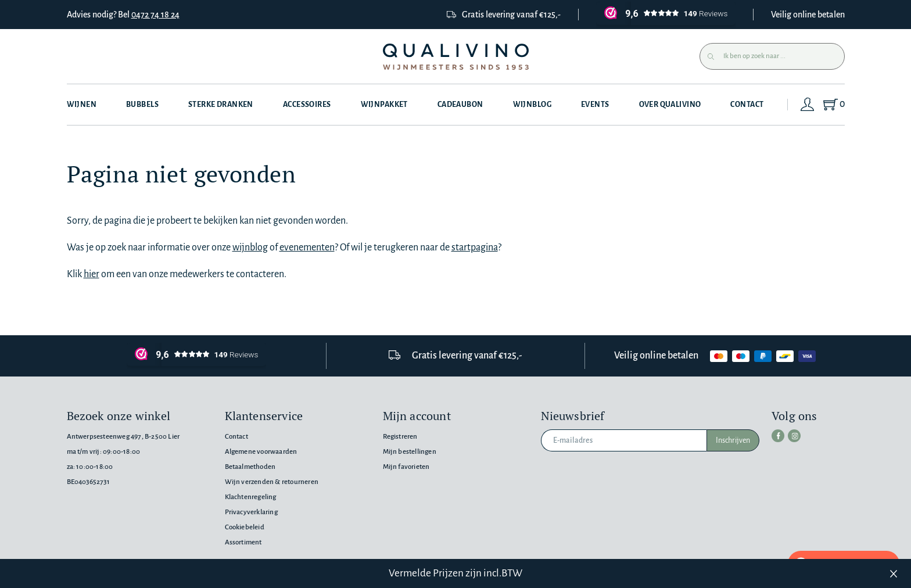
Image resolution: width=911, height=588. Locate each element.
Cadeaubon (460, 105)
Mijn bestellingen (410, 452)
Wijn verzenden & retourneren (272, 482)
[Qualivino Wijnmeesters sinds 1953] (456, 57)
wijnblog (250, 248)
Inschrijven (733, 440)
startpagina (475, 248)
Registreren (400, 437)
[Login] (808, 105)
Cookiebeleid (245, 527)
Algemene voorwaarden (261, 452)
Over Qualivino (670, 105)
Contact (747, 105)
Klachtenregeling (251, 497)
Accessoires (307, 105)
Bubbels (142, 105)
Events (595, 105)
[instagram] (794, 436)
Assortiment (243, 542)
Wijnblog (532, 105)
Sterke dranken (221, 105)
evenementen (307, 248)
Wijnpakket (384, 105)
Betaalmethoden (250, 467)
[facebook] (778, 436)
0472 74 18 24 (155, 15)
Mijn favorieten (406, 467)
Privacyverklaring (251, 512)
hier (92, 274)
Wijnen (82, 105)
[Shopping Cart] (833, 105)
